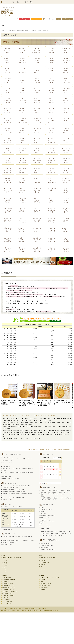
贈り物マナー (43, 560)
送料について (6, 582)
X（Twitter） (43, 567)
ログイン (37, 19)
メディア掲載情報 (44, 562)
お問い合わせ (25, 19)
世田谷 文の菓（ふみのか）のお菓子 (11, 558)
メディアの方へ (7, 603)
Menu (4, 25)
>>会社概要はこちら (45, 529)
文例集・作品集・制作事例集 (47, 558)
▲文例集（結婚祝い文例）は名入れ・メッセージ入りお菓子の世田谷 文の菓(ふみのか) (49, 449)
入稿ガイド (5, 597)
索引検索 (43, 590)
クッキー (5, 570)
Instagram (42, 565)
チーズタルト (6, 566)
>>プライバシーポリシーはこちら (49, 500)
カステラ (5, 562)
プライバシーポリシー (46, 584)
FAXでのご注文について (9, 588)
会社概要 (42, 576)
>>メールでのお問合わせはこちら (10, 479)
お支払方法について (8, 584)
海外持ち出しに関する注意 (10, 592)
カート (67, 19)
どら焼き (5, 560)
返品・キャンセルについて (10, 594)
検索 (59, 19)
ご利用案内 (4, 576)
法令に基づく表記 (45, 586)
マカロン (5, 572)
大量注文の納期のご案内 (9, 580)
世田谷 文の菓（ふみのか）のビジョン (51, 578)
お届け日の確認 (7, 578)
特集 (41, 556)
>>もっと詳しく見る (7, 500)
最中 (4, 568)
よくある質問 (6, 599)
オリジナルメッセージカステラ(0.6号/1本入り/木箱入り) (34, 303)
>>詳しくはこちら (6, 477)
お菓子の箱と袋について (9, 590)
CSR (42, 582)
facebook (42, 569)
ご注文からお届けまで (8, 595)
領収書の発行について (8, 586)
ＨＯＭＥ (4, 556)
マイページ (14, 19)
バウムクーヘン (7, 564)
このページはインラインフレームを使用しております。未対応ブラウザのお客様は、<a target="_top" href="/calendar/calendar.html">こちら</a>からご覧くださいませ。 (52, 469)
